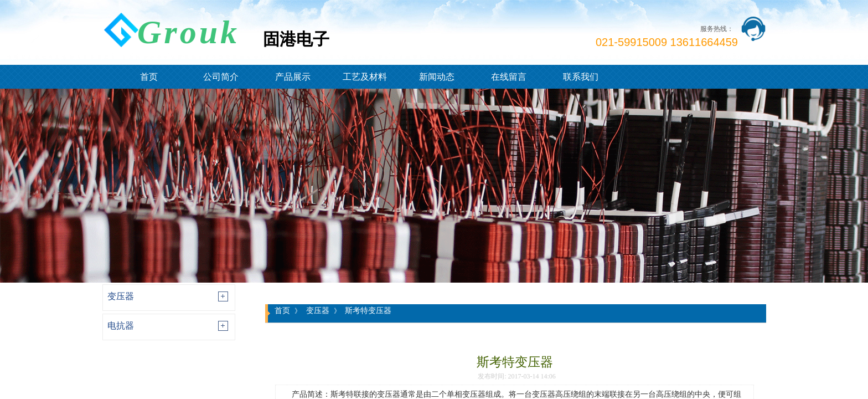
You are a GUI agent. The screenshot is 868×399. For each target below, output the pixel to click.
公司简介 (221, 77)
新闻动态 (437, 77)
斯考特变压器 (368, 310)
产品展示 (293, 77)
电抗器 (121, 326)
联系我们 (581, 77)
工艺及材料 (365, 77)
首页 (149, 77)
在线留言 (509, 77)
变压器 (121, 296)
